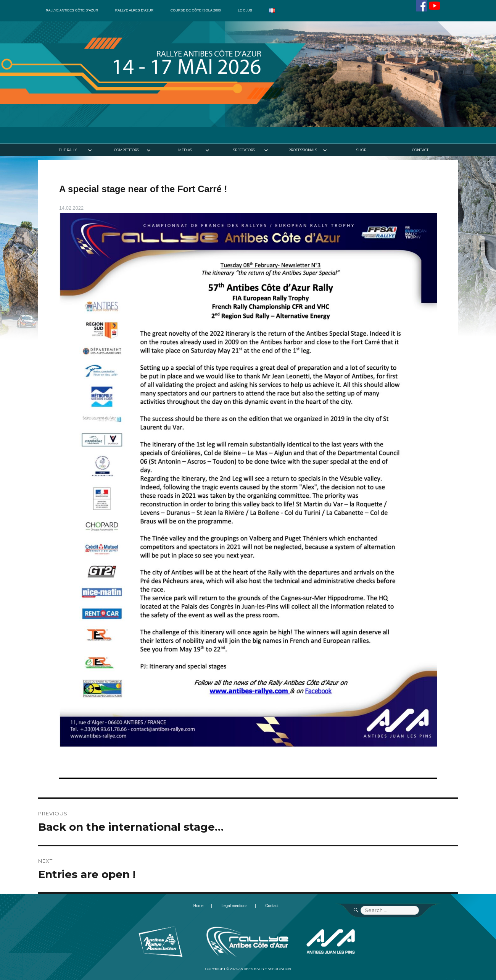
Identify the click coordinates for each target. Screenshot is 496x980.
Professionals (303, 150)
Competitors (126, 150)
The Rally (68, 150)
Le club (245, 10)
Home (199, 906)
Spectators (244, 150)
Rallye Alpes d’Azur (134, 10)
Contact (420, 150)
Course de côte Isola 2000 (196, 10)
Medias (185, 150)
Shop (361, 150)
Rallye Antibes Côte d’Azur (72, 10)
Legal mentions (234, 906)
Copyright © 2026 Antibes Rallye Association (248, 969)
